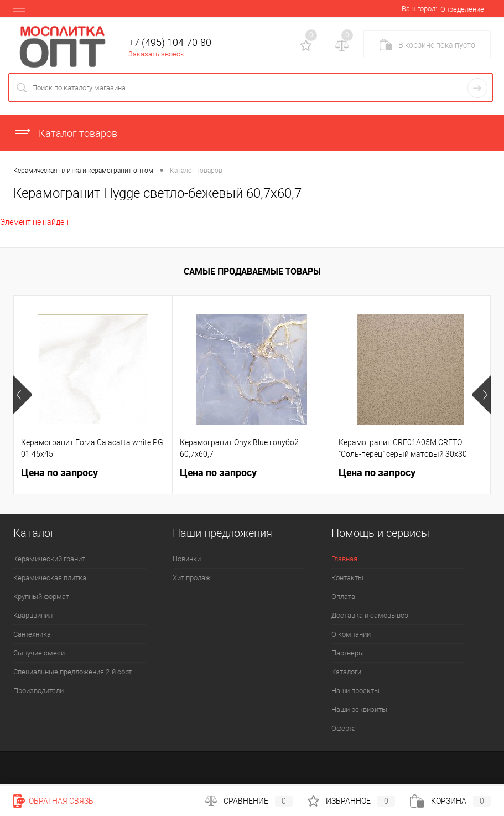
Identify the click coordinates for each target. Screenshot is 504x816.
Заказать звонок (156, 54)
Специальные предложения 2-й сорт (72, 672)
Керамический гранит (49, 559)
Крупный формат (41, 596)
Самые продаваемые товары (252, 271)
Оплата (343, 596)
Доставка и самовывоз (370, 615)
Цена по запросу (59, 472)
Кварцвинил (33, 615)
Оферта (344, 728)
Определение (462, 9)
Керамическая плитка (50, 578)
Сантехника (32, 634)
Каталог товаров (65, 133)
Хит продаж (192, 578)
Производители (38, 691)
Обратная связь (53, 801)
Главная (344, 559)
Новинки (187, 559)
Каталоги (346, 672)
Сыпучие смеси (39, 653)
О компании (351, 634)
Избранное (351, 801)
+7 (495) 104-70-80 (170, 42)
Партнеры (348, 653)
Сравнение (249, 801)
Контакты (347, 578)
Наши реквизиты (359, 709)
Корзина (450, 801)
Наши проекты (355, 691)
